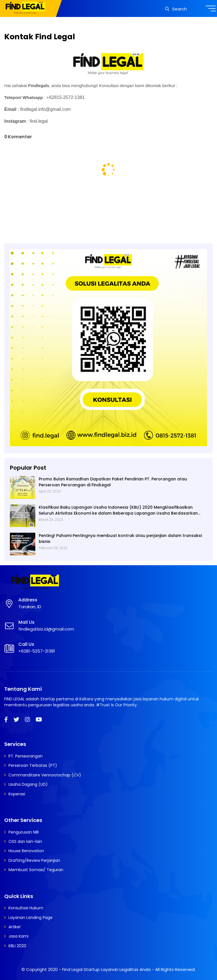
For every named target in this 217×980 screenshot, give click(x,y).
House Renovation (26, 851)
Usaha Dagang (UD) (28, 784)
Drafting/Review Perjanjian (34, 860)
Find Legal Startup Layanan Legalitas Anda (106, 969)
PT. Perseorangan (26, 756)
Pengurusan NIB (24, 832)
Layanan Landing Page (31, 918)
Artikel (14, 927)
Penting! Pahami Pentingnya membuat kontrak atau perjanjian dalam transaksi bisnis (120, 538)
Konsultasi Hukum (26, 908)
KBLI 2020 (17, 946)
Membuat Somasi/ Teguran (36, 870)
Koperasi (17, 794)
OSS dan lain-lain (25, 841)
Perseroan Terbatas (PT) (33, 765)
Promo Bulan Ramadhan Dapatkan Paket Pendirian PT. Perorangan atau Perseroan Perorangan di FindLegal (113, 482)
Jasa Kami (19, 936)
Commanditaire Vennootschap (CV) (45, 775)
